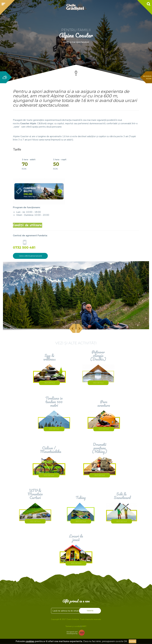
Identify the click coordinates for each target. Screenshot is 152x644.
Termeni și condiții (73, 626)
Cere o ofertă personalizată (30, 256)
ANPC (84, 626)
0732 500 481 (25, 247)
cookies (30, 641)
